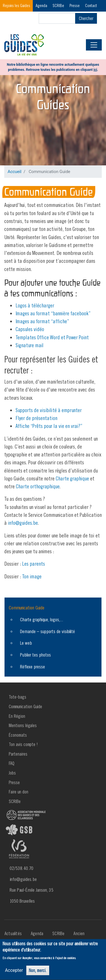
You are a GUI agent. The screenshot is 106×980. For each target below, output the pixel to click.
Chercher (86, 18)
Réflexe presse (33, 667)
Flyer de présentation (36, 418)
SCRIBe (58, 6)
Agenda (41, 6)
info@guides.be (23, 523)
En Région (17, 716)
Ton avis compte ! (23, 744)
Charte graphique (72, 478)
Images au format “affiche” (42, 321)
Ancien (79, 933)
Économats (18, 735)
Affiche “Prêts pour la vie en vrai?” (49, 426)
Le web (26, 643)
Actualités (13, 933)
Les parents (33, 564)
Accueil (15, 172)
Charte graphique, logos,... (42, 619)
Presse (75, 6)
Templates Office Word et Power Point (52, 337)
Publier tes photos (35, 655)
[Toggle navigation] (94, 45)
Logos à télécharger (35, 305)
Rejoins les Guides (17, 6)
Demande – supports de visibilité (47, 631)
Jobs (12, 773)
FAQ (12, 763)
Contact (91, 6)
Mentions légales (23, 725)
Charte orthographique (38, 486)
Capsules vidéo (30, 329)
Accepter (14, 972)
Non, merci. (38, 972)
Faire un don (19, 792)
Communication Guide (27, 608)
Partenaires (18, 754)
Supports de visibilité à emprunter (49, 410)
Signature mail (30, 345)
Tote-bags (18, 697)
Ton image (32, 576)
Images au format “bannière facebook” (53, 313)
